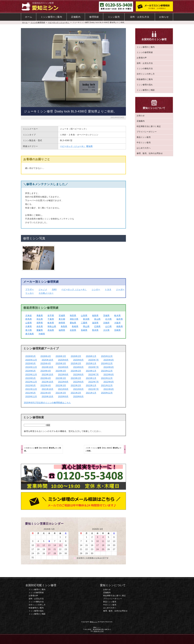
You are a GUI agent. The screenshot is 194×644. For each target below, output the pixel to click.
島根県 (75, 326)
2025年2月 (76, 363)
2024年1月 (91, 371)
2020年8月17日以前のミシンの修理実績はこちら (47, 403)
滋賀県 (95, 323)
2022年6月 (109, 382)
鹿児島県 (30, 334)
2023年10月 (48, 375)
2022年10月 (48, 382)
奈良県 (40, 326)
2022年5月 (31, 385)
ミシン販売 (114, 17)
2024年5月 (31, 371)
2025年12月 (107, 356)
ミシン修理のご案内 (51, 17)
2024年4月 (46, 371)
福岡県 (62, 330)
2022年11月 (31, 382)
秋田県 (73, 316)
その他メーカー (46, 293)
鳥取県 (64, 326)
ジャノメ (43, 289)
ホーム (29, 17)
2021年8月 (78, 389)
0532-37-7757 (99, 631)
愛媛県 (40, 330)
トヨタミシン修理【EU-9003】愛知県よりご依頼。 (43, 449)
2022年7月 (94, 382)
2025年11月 (31, 360)
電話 (78, 639)
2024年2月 (76, 371)
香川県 (29, 330)
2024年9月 (63, 367)
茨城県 (106, 316)
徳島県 (120, 326)
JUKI (54, 289)
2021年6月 (109, 389)
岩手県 (51, 316)
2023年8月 (78, 375)
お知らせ (164, 17)
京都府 (106, 323)
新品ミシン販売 (144, 137)
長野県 (40, 323)
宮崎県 (117, 330)
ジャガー (120, 289)
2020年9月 (63, 397)
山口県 (108, 326)
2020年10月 (48, 397)
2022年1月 (91, 385)
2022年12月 (107, 378)
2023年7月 (94, 375)
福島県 (95, 316)
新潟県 (86, 319)
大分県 (106, 330)
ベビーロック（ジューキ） (59, 22)
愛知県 (89, 146)
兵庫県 (29, 326)
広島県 (97, 326)
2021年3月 (61, 393)
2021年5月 (31, 393)
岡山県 (86, 326)
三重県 (84, 323)
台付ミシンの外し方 (146, 74)
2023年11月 (31, 375)
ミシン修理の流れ (145, 85)
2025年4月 (46, 363)
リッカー (30, 293)
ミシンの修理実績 (38, 22)
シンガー (96, 289)
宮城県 (62, 316)
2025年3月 (61, 363)
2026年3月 (61, 356)
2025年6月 (109, 360)
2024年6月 (109, 367)
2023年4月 (46, 378)
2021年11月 (31, 389)
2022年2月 (76, 385)
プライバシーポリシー (147, 132)
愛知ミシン (94, 622)
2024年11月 (31, 367)
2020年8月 (78, 397)
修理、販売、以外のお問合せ (150, 153)
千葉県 (51, 319)
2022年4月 (46, 385)
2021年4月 (46, 393)
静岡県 (62, 323)
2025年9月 (63, 360)
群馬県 (29, 319)
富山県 (97, 319)
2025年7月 (94, 360)
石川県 (108, 319)
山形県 (84, 316)
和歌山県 (52, 326)
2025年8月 (78, 360)
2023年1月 (91, 378)
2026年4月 (46, 356)
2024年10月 (48, 367)
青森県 (40, 316)
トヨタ (108, 289)
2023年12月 (107, 371)
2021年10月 (48, 389)
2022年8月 (78, 382)
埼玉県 (40, 319)
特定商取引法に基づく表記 (149, 126)
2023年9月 (63, 375)
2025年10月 (48, 360)
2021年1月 (91, 393)
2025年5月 (31, 363)
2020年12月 (107, 393)
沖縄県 (42, 334)
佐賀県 (73, 330)
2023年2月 (76, 378)
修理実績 (94, 17)
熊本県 (95, 330)
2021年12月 (107, 385)
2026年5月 (31, 356)
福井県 (120, 319)
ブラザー (30, 289)
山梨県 (29, 323)
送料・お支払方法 (140, 17)
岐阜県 (51, 323)
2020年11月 (31, 397)
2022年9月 (63, 382)
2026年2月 (76, 356)
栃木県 (117, 316)
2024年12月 (107, 363)
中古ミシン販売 (144, 142)
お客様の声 (142, 58)
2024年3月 (61, 371)
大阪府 (117, 323)
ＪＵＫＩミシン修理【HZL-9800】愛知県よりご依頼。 (103, 449)
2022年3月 (61, 385)
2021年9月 (63, 389)
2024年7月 (94, 367)
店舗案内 (76, 17)
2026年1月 (91, 356)
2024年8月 (78, 367)
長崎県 (84, 330)
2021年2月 (76, 393)
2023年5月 (31, 378)
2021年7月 (94, 389)
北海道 (29, 316)
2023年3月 (61, 378)
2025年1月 (91, 363)
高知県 (51, 330)
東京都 (62, 319)
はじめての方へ (144, 148)
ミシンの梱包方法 (145, 68)
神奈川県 (74, 319)
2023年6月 (109, 375)
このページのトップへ (142, 639)
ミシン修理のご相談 (146, 90)
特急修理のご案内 (145, 79)
